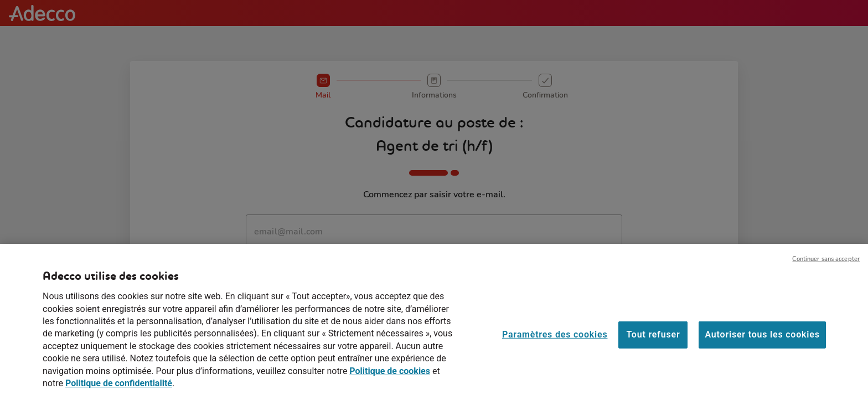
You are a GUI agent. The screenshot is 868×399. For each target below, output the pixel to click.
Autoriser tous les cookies (762, 341)
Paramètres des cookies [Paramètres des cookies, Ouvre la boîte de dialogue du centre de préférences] (555, 341)
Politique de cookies (390, 377)
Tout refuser (653, 341)
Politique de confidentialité (119, 389)
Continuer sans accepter (826, 266)
